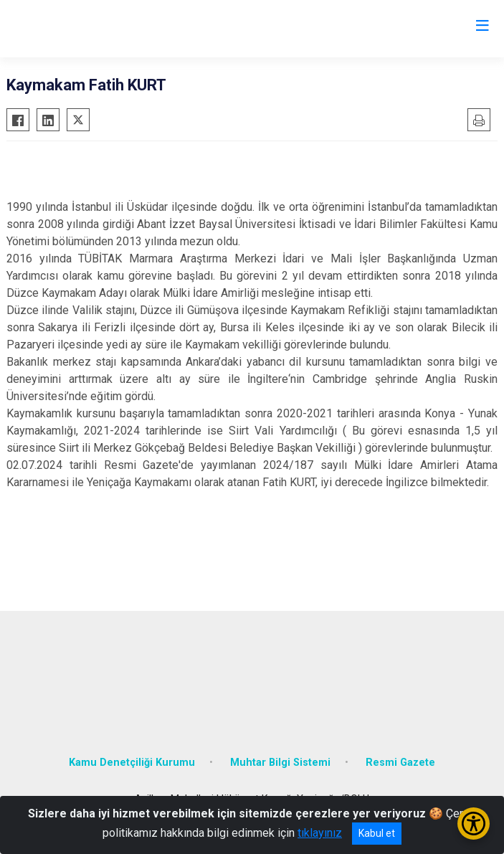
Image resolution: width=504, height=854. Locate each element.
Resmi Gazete (400, 763)
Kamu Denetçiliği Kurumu (132, 763)
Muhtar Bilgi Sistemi (280, 763)
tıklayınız (320, 833)
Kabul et (377, 833)
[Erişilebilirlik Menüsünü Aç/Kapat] (474, 824)
